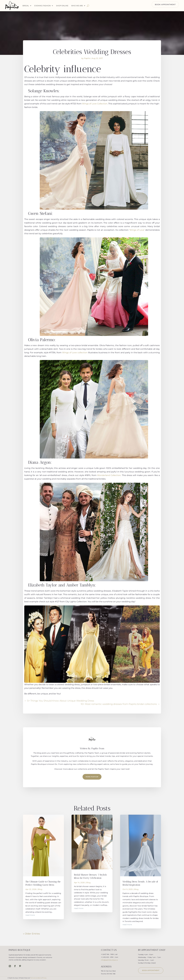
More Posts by (92, 777)
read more (30, 915)
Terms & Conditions (36, 978)
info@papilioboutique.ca (109, 960)
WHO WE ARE (77, 6)
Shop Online (62, 6)
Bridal (26, 6)
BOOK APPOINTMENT (165, 4)
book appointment (151, 970)
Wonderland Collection (109, 475)
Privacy (44, 978)
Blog (40, 889)
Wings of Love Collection (95, 104)
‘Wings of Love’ (137, 230)
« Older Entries (31, 934)
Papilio (87, 58)
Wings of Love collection (75, 353)
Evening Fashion (43, 6)
